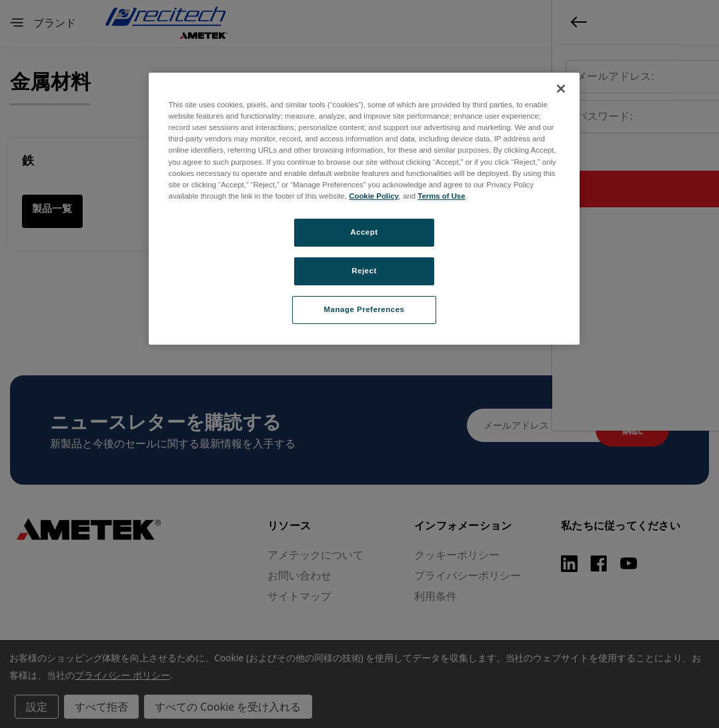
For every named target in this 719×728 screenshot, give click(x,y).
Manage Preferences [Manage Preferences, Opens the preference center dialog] (365, 309)
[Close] (561, 89)
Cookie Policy (374, 196)
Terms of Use (441, 196)
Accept (364, 232)
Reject (364, 271)
